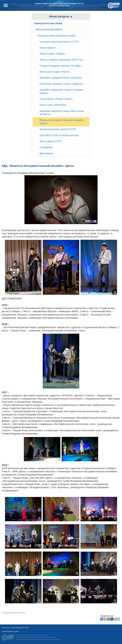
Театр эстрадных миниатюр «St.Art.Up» (61, 60)
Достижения (46, 153)
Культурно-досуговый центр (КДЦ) (57, 36)
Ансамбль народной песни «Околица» (61, 78)
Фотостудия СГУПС (50, 141)
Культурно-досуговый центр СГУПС (59, 42)
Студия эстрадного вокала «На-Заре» (61, 66)
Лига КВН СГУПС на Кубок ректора (59, 135)
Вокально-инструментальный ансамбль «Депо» (62, 122)
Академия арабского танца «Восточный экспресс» (62, 113)
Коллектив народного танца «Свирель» (61, 84)
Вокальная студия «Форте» (55, 72)
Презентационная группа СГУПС (58, 129)
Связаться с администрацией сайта (15, 628)
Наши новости (48, 48)
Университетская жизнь (48, 23)
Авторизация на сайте (10, 631)
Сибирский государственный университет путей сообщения (59, 5)
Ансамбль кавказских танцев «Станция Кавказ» (61, 91)
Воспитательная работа (49, 29)
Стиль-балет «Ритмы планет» (56, 99)
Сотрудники (46, 147)
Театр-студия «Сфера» (52, 54)
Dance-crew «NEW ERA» (53, 105)
